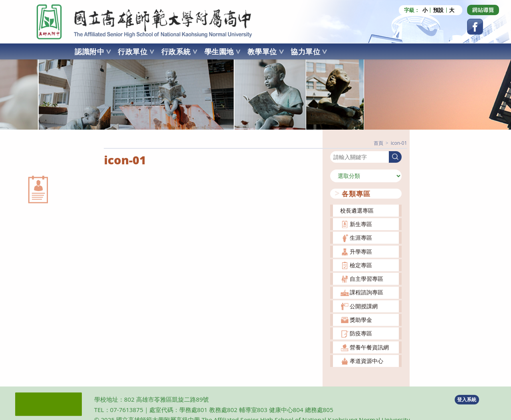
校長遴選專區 (357, 210)
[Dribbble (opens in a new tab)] (483, 10)
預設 (438, 10)
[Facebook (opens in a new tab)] (475, 27)
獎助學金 (361, 320)
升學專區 (361, 251)
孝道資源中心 (366, 361)
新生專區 (361, 224)
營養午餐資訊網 (369, 347)
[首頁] (378, 143)
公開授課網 (364, 306)
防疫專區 (361, 333)
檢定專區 (361, 265)
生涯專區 (361, 238)
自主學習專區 (366, 279)
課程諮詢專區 (366, 292)
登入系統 (467, 399)
